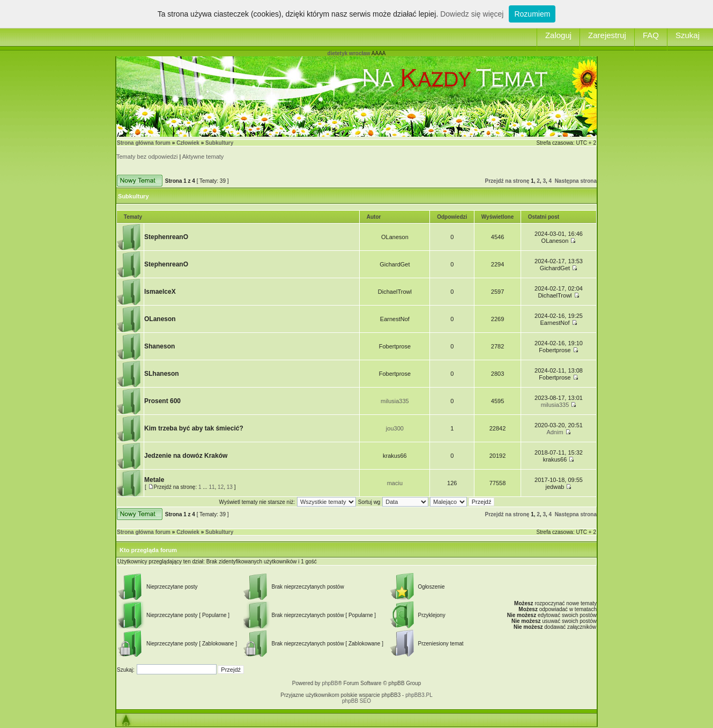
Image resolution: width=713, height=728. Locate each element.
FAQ (651, 35)
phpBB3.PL (419, 695)
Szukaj (688, 35)
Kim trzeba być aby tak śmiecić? (194, 428)
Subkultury (219, 143)
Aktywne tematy (203, 157)
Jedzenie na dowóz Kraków (186, 456)
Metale (154, 480)
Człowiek (188, 143)
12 (221, 487)
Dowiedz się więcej (472, 14)
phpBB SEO (356, 701)
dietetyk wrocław (349, 53)
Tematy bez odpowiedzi (147, 157)
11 (211, 487)
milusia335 (395, 401)
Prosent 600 (162, 401)
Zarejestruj (607, 35)
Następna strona (576, 181)
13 (230, 487)
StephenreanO (166, 237)
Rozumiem (532, 14)
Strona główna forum (144, 143)
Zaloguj (558, 35)
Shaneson (159, 346)
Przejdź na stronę (507, 181)
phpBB (330, 683)
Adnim (555, 432)
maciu (395, 483)
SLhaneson (162, 374)
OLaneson (160, 319)
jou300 (395, 428)
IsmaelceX (160, 292)
